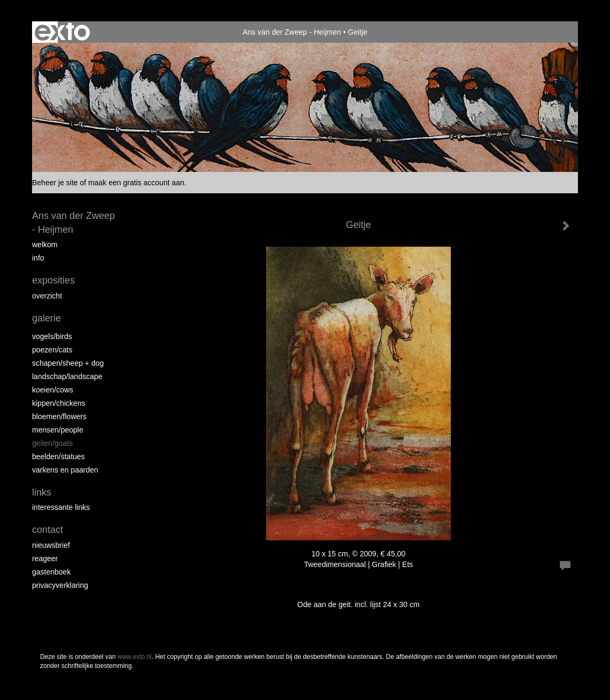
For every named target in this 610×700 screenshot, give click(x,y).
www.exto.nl (135, 657)
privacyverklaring (60, 585)
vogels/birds (52, 336)
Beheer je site (55, 183)
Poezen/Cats (52, 350)
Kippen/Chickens (59, 403)
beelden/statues (58, 457)
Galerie (46, 318)
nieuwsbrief (51, 545)
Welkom (45, 245)
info (38, 258)
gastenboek (51, 572)
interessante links (61, 507)
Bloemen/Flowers (59, 416)
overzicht (47, 296)
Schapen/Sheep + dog (68, 363)
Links (42, 492)
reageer (45, 559)
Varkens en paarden (65, 470)
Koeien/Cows (53, 390)
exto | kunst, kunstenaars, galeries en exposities (62, 32)
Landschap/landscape (67, 376)
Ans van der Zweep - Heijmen (292, 32)
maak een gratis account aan (136, 183)
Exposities (53, 280)
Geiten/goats (52, 443)
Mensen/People (58, 430)
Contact (48, 530)
